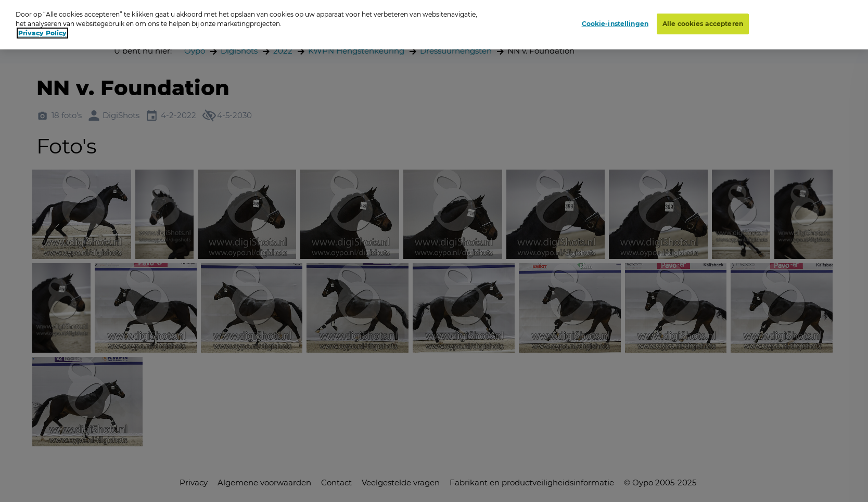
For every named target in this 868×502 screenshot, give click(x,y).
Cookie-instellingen (615, 21)
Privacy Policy (42, 30)
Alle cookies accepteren (703, 21)
